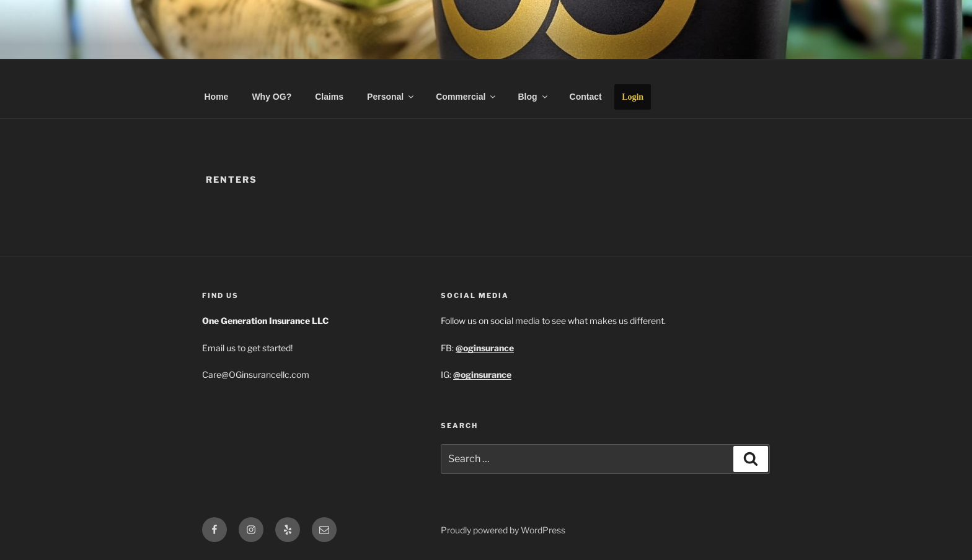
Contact (586, 97)
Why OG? (272, 97)
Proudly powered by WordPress (503, 530)
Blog (533, 97)
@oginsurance (482, 374)
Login (633, 97)
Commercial (466, 97)
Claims (329, 97)
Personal (391, 97)
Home (217, 97)
